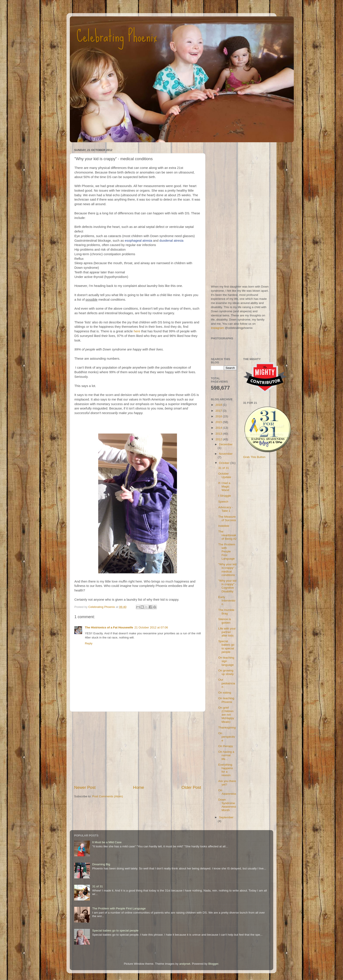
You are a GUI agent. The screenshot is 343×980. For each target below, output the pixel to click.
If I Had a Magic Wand (224, 487)
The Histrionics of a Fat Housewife (109, 627)
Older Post (191, 787)
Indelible (224, 526)
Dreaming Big (101, 864)
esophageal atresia (138, 241)
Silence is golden (225, 621)
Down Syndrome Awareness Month (227, 805)
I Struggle (225, 496)
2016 (219, 416)
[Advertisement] (138, 748)
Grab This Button (254, 457)
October (225, 463)
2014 (219, 428)
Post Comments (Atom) (108, 796)
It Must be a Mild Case (107, 842)
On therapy (226, 746)
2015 (219, 422)
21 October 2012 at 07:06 (151, 627)
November (226, 454)
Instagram (217, 328)
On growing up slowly (226, 672)
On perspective (227, 737)
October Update (225, 475)
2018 (219, 405)
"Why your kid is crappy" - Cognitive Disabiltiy (227, 586)
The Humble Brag (226, 612)
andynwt (185, 964)
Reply (89, 643)
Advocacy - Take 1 (226, 509)
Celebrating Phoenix (117, 36)
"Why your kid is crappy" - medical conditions (227, 570)
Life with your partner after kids (227, 632)
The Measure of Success (227, 518)
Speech (223, 502)
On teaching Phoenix (226, 700)
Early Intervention (227, 601)
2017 (219, 411)
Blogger (213, 964)
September (226, 817)
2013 (219, 434)
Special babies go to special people (226, 647)
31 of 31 (224, 468)
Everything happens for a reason (226, 770)
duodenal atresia (171, 241)
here (137, 331)
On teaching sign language (226, 661)
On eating (225, 693)
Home (138, 787)
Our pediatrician (227, 683)
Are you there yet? (227, 783)
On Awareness (227, 792)
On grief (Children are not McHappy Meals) (226, 715)
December (226, 444)
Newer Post (85, 787)
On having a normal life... (226, 755)
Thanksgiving (227, 728)
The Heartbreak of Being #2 (227, 535)
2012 (219, 439)
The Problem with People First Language (227, 552)
